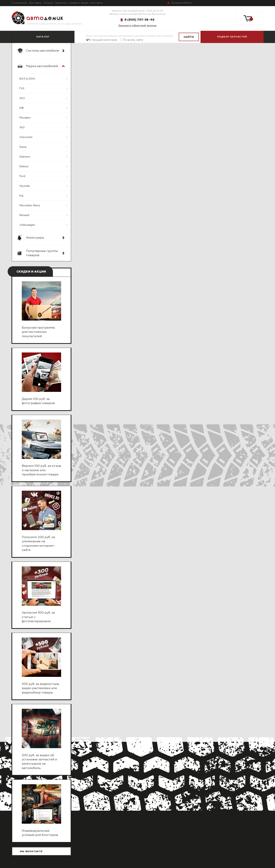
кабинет (182, 3)
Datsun (24, 166)
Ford (22, 176)
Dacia (23, 147)
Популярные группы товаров (42, 253)
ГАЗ (22, 89)
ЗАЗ (22, 98)
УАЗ (22, 127)
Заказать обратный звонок (137, 26)
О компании (19, 3)
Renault (24, 215)
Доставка (35, 3)
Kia (21, 196)
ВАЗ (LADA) (27, 79)
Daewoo (25, 157)
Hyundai (25, 186)
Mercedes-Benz (30, 205)
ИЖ (22, 108)
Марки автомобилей (42, 66)
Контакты (97, 3)
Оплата (48, 3)
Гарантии (61, 3)
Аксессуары (35, 238)
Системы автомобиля (42, 51)
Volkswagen (27, 225)
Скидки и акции (78, 3)
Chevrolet (26, 137)
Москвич (25, 118)
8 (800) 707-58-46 (139, 20)
